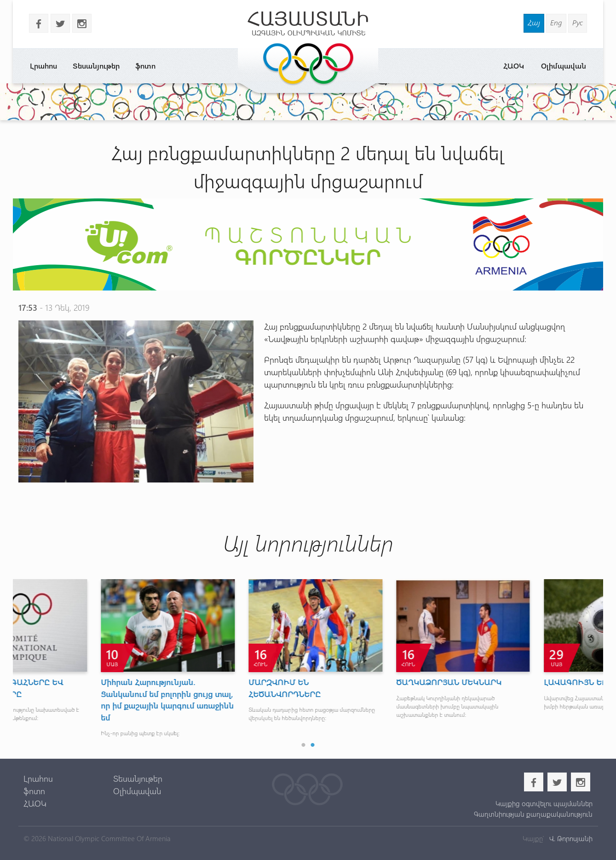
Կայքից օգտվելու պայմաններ (544, 803)
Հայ (534, 22)
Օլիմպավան (564, 66)
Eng (556, 22)
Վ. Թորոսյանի (570, 838)
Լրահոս (43, 66)
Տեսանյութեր (96, 66)
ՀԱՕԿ (514, 66)
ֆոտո (145, 66)
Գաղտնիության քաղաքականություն (533, 814)
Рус (578, 22)
